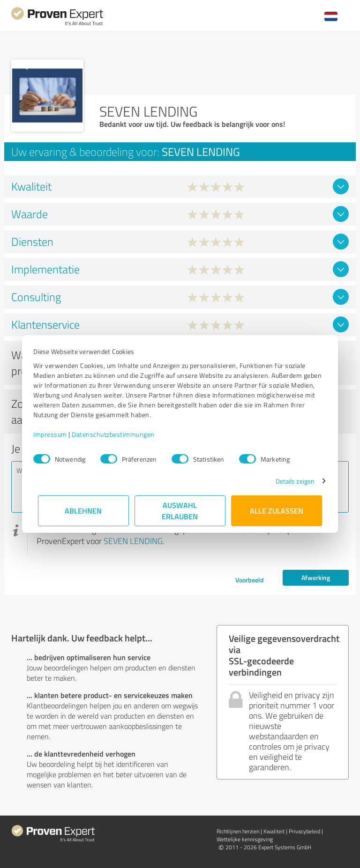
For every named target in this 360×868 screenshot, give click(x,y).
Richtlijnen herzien (238, 831)
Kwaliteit (274, 831)
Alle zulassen (277, 511)
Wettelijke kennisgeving (245, 839)
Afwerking (316, 577)
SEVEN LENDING (133, 541)
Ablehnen (84, 511)
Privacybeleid (304, 831)
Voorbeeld (250, 580)
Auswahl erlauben (180, 511)
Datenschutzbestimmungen (118, 434)
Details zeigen (290, 481)
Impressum (55, 434)
